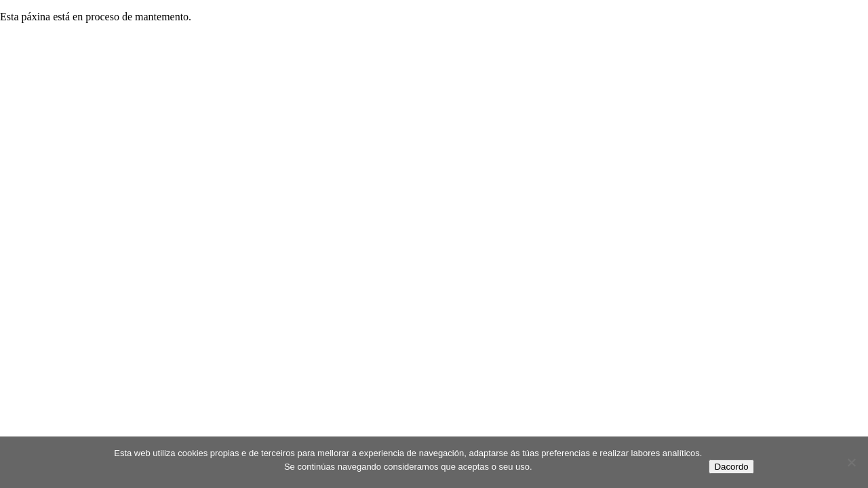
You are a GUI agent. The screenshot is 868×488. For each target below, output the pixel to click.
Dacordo (731, 467)
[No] (851, 462)
